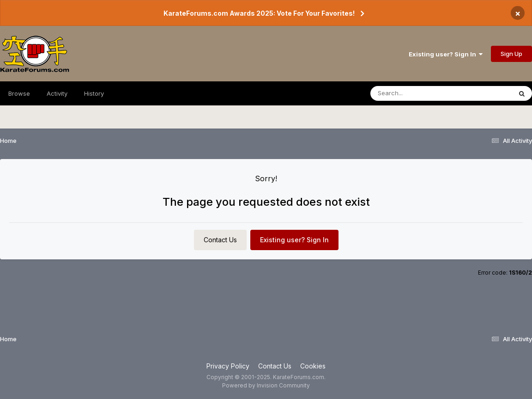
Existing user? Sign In (446, 54)
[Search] (416, 93)
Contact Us (220, 240)
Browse (19, 93)
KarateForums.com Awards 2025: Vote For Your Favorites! (259, 13)
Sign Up (511, 54)
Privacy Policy (228, 366)
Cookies (313, 366)
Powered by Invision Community (266, 385)
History (94, 93)
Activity (57, 93)
